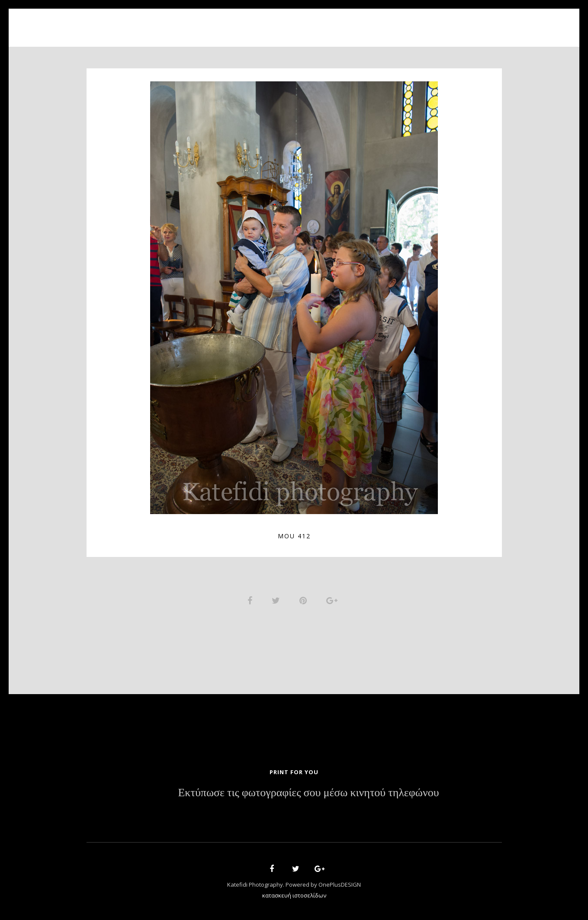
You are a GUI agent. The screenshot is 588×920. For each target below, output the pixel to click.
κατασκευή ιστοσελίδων (294, 897)
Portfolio (288, 23)
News (353, 23)
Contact (394, 23)
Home (195, 23)
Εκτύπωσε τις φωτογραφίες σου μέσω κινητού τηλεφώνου (308, 795)
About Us (237, 23)
